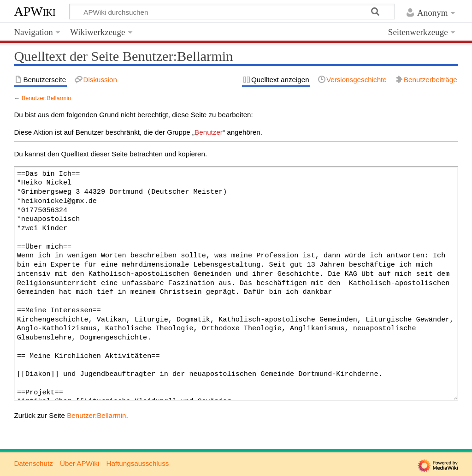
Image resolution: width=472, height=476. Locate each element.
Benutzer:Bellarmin (47, 98)
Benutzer (209, 132)
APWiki (35, 11)
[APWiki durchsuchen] (232, 12)
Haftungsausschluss (137, 463)
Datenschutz (33, 463)
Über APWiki (80, 463)
